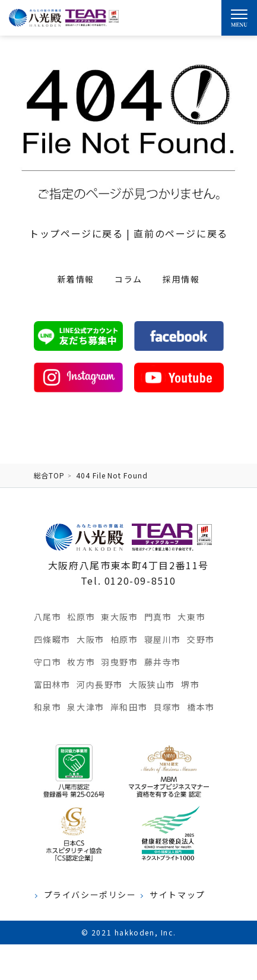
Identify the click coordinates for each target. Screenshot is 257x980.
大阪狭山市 (152, 684)
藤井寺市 (163, 662)
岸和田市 (129, 707)
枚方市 (81, 662)
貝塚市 (167, 707)
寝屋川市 (163, 639)
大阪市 (91, 639)
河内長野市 (100, 684)
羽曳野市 (119, 662)
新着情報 (76, 279)
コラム (128, 279)
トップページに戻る (76, 233)
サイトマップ (177, 895)
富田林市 (52, 684)
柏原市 (124, 639)
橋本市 (201, 707)
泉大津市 (85, 707)
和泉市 (48, 707)
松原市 (81, 617)
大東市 (191, 617)
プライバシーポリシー (90, 895)
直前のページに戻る (180, 233)
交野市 (201, 639)
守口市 (48, 662)
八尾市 (48, 617)
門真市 (158, 617)
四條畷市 (52, 639)
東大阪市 (119, 617)
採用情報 (181, 279)
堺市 (190, 684)
